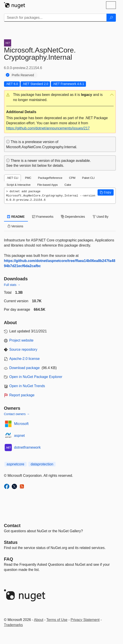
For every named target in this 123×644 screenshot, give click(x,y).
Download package (25, 368)
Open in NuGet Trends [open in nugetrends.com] (27, 386)
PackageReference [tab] (50, 178)
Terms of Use (57, 620)
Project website (22, 340)
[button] (60, 97)
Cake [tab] (68, 185)
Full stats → (12, 285)
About (39, 620)
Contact (12, 526)
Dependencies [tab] (73, 217)
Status (11, 542)
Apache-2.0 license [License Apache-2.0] (25, 359)
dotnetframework (27, 447)
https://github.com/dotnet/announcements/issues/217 (48, 128)
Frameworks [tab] (43, 217)
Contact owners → (17, 414)
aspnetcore (16, 464)
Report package (22, 395)
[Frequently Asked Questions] (9, 559)
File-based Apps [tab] (48, 185)
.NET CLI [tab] (13, 178)
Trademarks (14, 625)
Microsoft (21, 424)
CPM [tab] (72, 178)
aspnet (19, 436)
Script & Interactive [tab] (19, 185)
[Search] (111, 18)
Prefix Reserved (23, 75)
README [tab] (16, 217)
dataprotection (42, 464)
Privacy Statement (85, 620)
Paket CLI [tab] (88, 178)
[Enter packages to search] (55, 18)
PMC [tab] (28, 178)
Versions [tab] (15, 226)
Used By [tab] (101, 217)
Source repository (23, 349)
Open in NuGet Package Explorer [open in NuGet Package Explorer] (36, 377)
